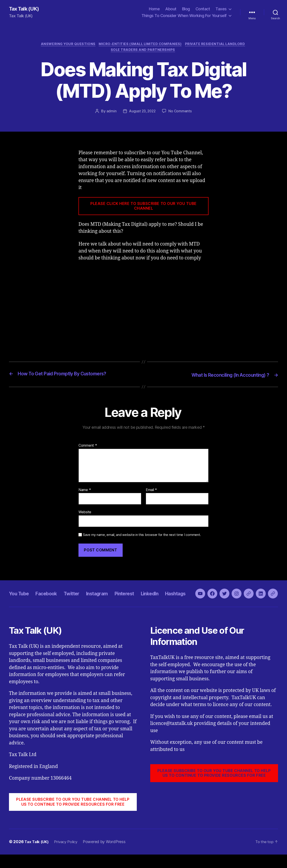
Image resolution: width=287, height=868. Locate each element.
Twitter (80, 601)
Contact (203, 9)
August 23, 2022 (142, 113)
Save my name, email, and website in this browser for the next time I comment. (142, 536)
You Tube (21, 601)
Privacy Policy (69, 855)
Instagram (108, 601)
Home (154, 9)
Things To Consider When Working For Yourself (184, 16)
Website (85, 513)
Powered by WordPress (108, 855)
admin (110, 113)
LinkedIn (168, 601)
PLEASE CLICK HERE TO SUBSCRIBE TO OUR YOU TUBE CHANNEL (143, 208)
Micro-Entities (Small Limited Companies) (141, 45)
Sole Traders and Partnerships (144, 52)
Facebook (52, 601)
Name (85, 491)
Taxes (221, 9)
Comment (88, 447)
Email (151, 491)
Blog (186, 9)
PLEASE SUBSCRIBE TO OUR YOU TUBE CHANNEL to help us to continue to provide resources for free (73, 815)
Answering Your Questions (66, 45)
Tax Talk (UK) (25, 9)
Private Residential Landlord (218, 45)
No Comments (181, 113)
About (171, 9)
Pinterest (139, 601)
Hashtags (197, 601)
